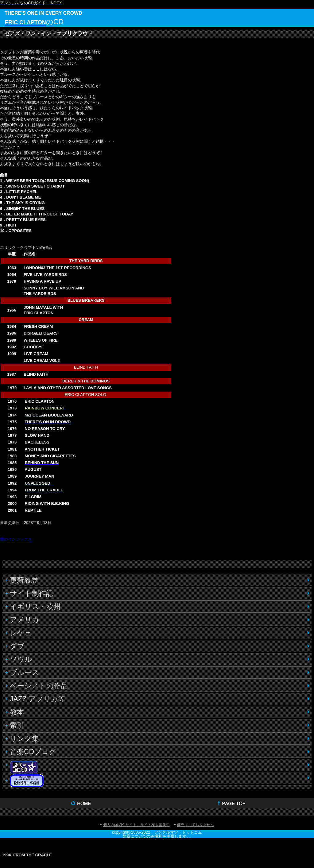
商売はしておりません (196, 825)
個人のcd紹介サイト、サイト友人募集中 (136, 825)
